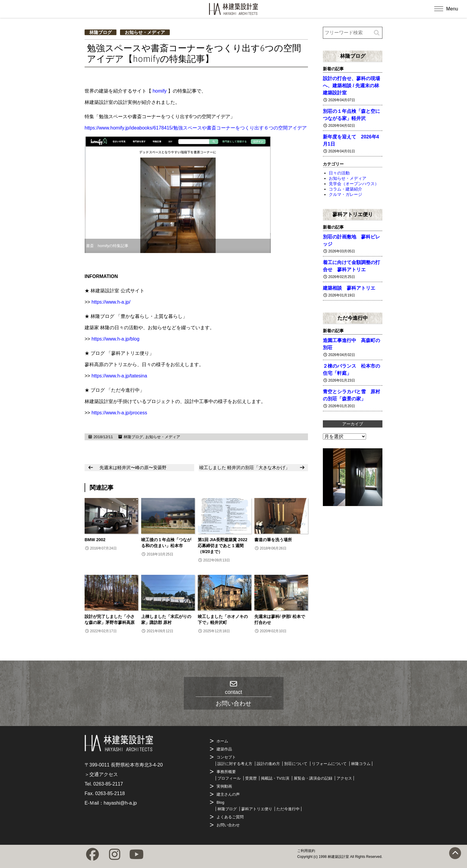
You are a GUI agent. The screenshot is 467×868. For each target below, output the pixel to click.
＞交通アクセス (101, 774)
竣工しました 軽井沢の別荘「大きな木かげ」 (245, 467)
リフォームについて (329, 764)
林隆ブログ (101, 32)
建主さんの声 (228, 794)
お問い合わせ (228, 825)
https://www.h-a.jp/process (119, 413)
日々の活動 (339, 173)
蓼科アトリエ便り (353, 214)
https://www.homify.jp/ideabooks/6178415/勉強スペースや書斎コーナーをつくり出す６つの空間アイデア (196, 128)
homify (159, 91)
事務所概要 (226, 772)
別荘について (296, 764)
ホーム (222, 741)
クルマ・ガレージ (345, 194)
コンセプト (226, 757)
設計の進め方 (268, 764)
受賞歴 (251, 778)
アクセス (344, 778)
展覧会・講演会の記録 (313, 778)
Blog (220, 802)
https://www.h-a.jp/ (111, 302)
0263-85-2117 (108, 784)
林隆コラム (361, 764)
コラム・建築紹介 (345, 189)
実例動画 (224, 786)
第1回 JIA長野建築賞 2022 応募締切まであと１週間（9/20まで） (225, 546)
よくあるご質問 (230, 817)
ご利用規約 (306, 851)
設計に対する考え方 (235, 764)
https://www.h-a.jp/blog (115, 339)
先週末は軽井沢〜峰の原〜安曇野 (133, 467)
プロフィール (229, 778)
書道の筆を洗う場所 (273, 540)
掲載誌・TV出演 (275, 778)
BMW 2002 (95, 540)
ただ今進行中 (353, 318)
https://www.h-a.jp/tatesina (119, 376)
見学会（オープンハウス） (354, 184)
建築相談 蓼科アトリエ (349, 288)
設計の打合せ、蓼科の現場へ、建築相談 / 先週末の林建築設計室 (351, 86)
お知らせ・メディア (145, 32)
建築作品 (224, 749)
